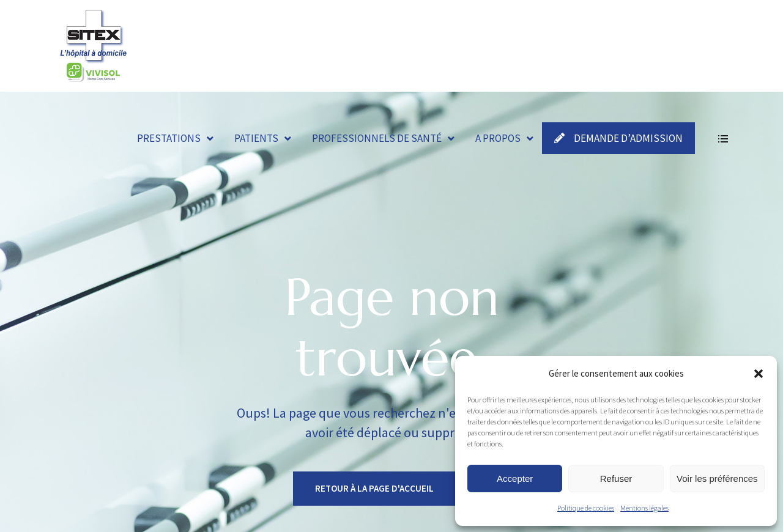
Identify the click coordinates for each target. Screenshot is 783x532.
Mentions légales (644, 508)
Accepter (515, 478)
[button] (759, 374)
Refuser (616, 478)
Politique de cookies (586, 508)
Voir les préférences (717, 478)
